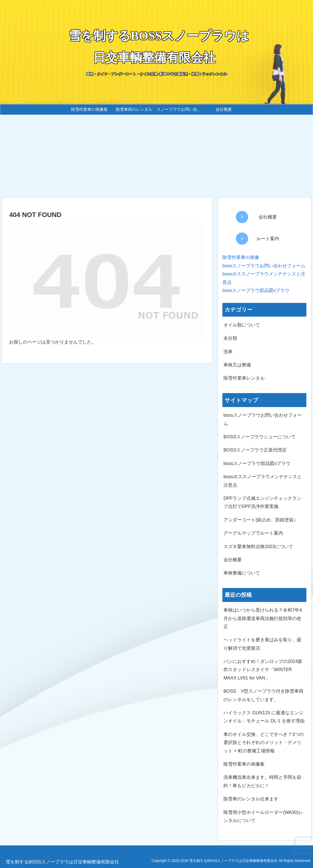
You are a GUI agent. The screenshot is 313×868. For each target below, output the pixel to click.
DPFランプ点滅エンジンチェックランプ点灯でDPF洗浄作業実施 (262, 502)
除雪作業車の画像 (241, 257)
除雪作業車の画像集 (244, 764)
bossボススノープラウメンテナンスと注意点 (263, 481)
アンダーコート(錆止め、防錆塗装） (261, 520)
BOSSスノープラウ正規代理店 (255, 450)
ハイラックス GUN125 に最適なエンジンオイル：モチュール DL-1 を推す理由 (264, 717)
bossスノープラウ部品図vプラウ (257, 463)
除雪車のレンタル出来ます (251, 799)
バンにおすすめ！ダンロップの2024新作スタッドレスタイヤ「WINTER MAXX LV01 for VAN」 (263, 670)
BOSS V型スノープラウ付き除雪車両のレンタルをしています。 (263, 695)
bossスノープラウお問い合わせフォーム (264, 266)
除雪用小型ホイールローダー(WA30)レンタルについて (263, 816)
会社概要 (233, 560)
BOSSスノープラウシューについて (260, 437)
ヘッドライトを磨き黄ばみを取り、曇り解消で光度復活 (262, 644)
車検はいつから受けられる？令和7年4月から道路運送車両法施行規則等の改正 (263, 618)
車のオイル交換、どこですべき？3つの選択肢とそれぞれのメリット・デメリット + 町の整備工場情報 (264, 743)
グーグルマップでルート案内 (253, 533)
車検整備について (242, 573)
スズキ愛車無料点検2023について (258, 547)
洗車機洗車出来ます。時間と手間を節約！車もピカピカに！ (262, 781)
